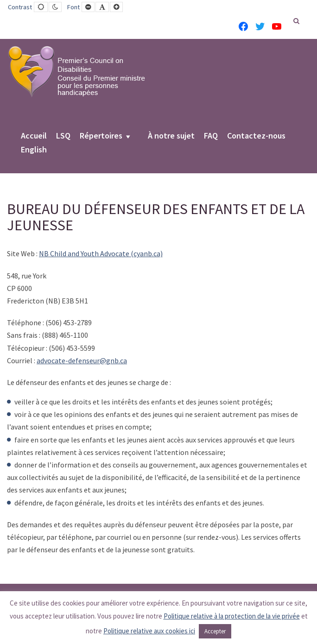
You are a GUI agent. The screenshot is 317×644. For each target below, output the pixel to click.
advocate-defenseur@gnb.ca (82, 360)
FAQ (211, 136)
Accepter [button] (215, 631)
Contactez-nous (256, 136)
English (34, 150)
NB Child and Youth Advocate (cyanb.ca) (101, 253)
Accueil (34, 136)
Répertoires (101, 136)
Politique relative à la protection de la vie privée (232, 616)
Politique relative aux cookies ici (149, 631)
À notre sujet (171, 136)
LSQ (63, 136)
